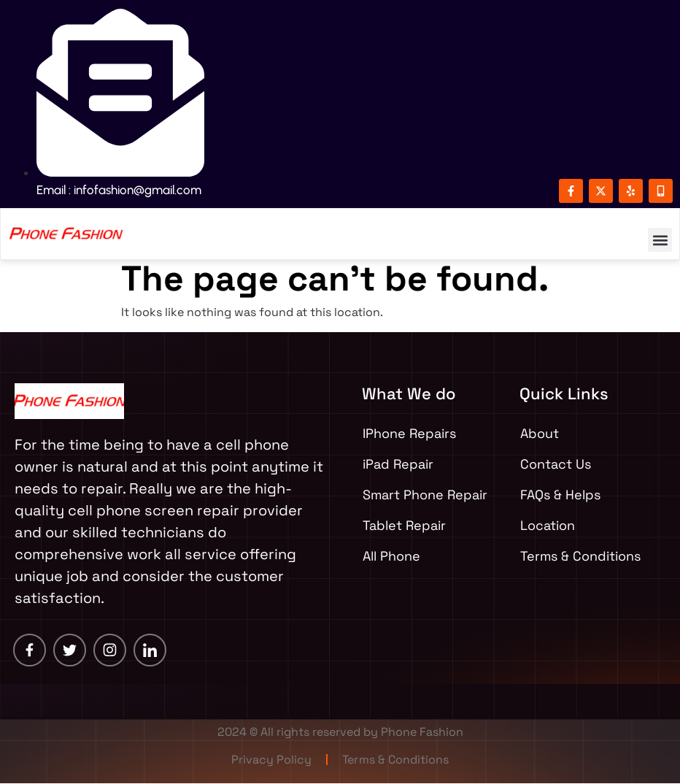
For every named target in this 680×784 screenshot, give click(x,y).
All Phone (391, 556)
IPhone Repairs (409, 433)
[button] (660, 240)
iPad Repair (398, 464)
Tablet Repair (404, 525)
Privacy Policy (272, 760)
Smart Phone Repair (425, 495)
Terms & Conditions (396, 760)
